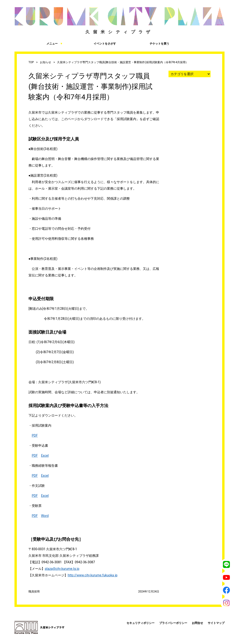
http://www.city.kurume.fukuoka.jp (93, 575)
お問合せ (197, 623)
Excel (45, 476)
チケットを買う (145, 43)
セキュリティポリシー (141, 623)
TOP (31, 62)
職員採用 (34, 592)
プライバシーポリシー (173, 623)
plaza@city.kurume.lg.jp (62, 569)
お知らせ (46, 62)
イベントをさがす (92, 43)
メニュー (39, 43)
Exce (45, 456)
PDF (35, 435)
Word (45, 516)
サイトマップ (216, 623)
